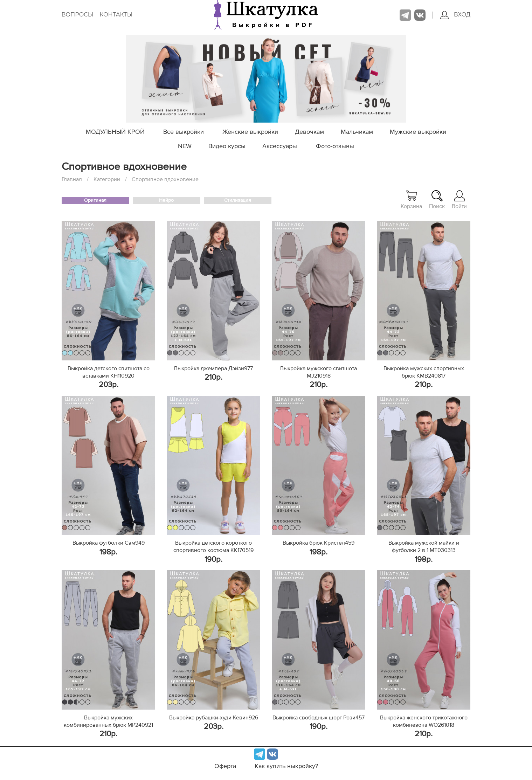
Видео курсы (227, 146)
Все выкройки (184, 132)
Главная (72, 179)
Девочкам (309, 132)
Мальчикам (357, 132)
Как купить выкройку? (286, 766)
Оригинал (95, 200)
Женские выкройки (250, 132)
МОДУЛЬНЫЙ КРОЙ (115, 132)
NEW (185, 146)
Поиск (437, 200)
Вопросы (78, 15)
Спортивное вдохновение (165, 179)
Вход (455, 15)
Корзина (411, 200)
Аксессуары (280, 146)
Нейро (166, 200)
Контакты (116, 15)
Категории (107, 179)
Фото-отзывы (335, 146)
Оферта (225, 766)
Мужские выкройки (418, 132)
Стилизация (238, 200)
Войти (459, 200)
